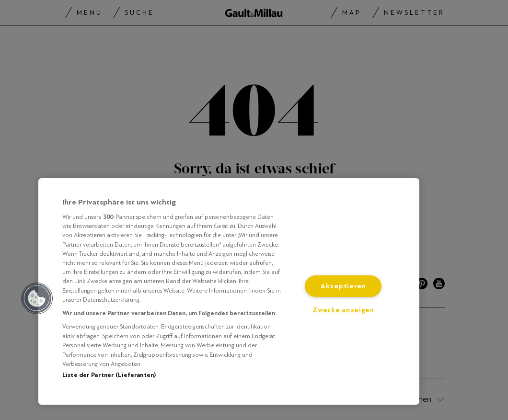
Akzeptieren (343, 286)
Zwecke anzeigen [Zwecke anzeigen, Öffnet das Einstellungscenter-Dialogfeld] (343, 310)
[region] (229, 291)
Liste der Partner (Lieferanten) (109, 375)
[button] (37, 298)
